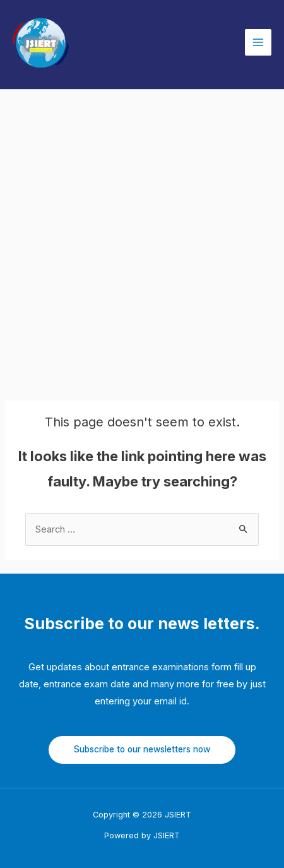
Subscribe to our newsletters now (142, 749)
